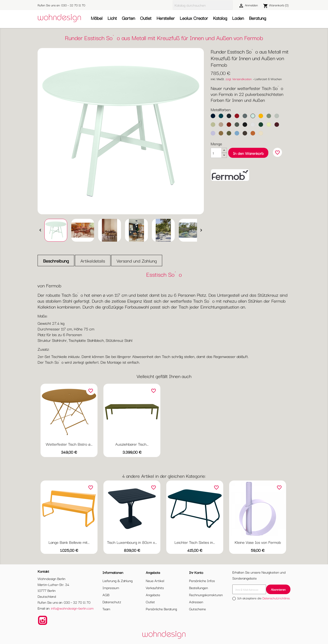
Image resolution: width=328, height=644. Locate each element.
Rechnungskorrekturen (206, 595)
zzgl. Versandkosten (239, 79)
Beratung (258, 18)
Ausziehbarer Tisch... (132, 444)
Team (106, 609)
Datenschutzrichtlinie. (276, 598)
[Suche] (203, 5)
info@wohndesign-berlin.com (72, 608)
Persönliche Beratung (161, 609)
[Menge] (216, 153)
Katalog (220, 18)
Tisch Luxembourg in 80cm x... (132, 542)
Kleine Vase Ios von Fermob (258, 542)
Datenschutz (112, 602)
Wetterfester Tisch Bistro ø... (69, 444)
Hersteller (166, 18)
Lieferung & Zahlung (118, 580)
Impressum (111, 588)
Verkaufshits (155, 588)
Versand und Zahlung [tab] (137, 261)
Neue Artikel (155, 580)
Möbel (97, 18)
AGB (106, 595)
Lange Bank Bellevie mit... (69, 542)
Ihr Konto (196, 572)
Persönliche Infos (202, 580)
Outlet (146, 18)
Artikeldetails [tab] (93, 261)
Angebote (153, 595)
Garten (128, 18)
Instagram (43, 620)
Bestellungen (199, 588)
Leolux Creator (194, 18)
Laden (238, 18)
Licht (112, 18)
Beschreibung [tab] (56, 261)
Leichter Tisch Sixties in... (195, 542)
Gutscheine (197, 609)
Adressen (196, 602)
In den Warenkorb (248, 153)
